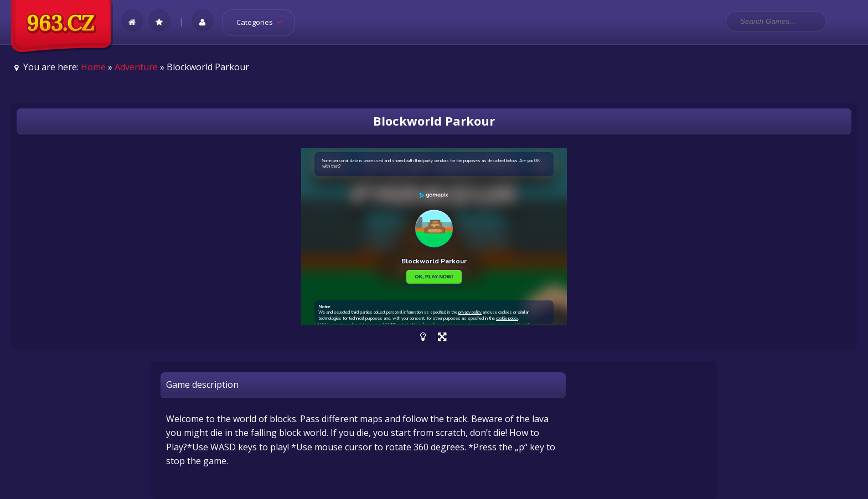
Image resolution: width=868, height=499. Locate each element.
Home (93, 67)
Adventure (136, 67)
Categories (263, 22)
